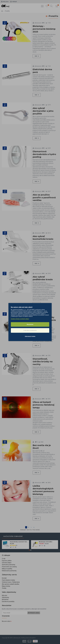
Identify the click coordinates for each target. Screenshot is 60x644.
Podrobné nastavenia (30, 330)
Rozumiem (30, 324)
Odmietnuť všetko (30, 336)
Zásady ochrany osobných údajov (20, 319)
